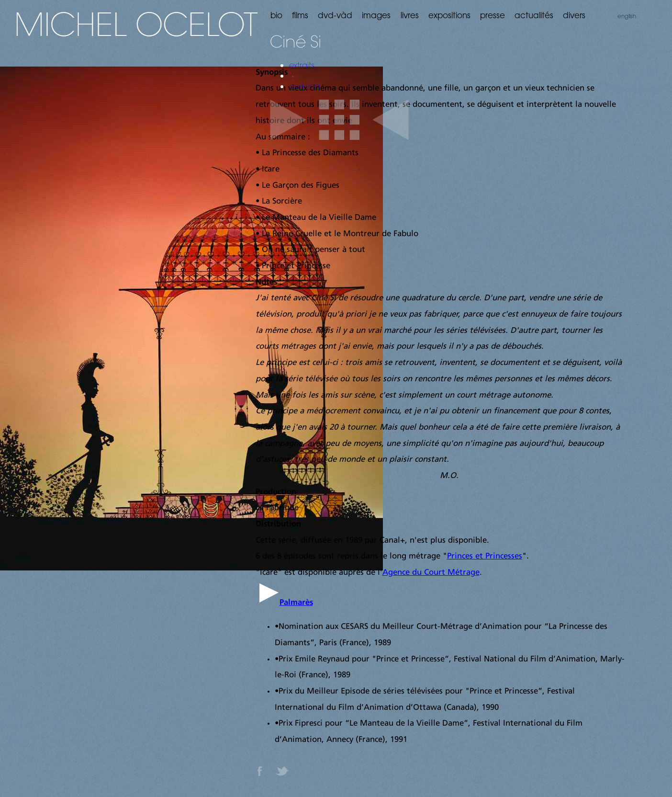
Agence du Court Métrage (431, 573)
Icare (269, 573)
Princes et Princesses (485, 556)
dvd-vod (304, 86)
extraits (302, 65)
